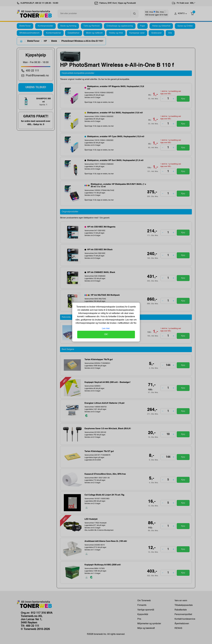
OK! (106, 335)
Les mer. (106, 329)
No (135, 323)
